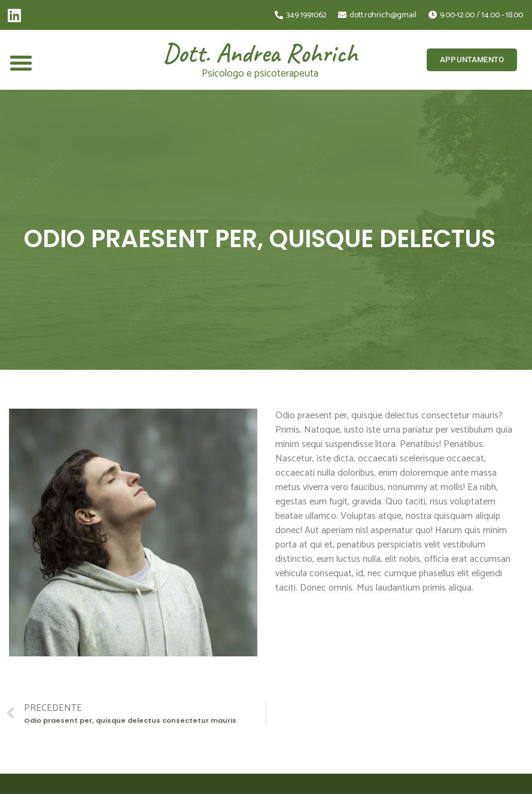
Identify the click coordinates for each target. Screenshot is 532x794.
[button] (21, 63)
